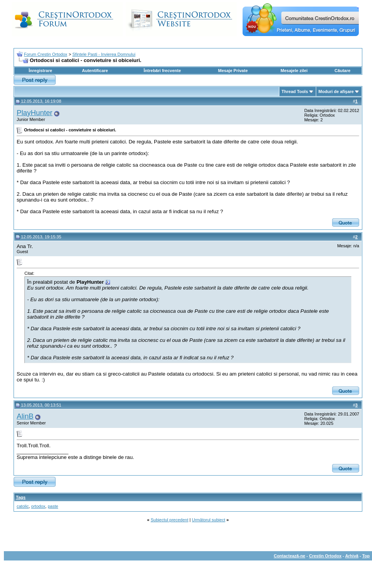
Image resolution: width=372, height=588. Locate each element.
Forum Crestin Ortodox (46, 54)
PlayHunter (34, 113)
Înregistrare (40, 71)
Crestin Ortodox (325, 556)
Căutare (342, 71)
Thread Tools (295, 91)
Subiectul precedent (170, 520)
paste (53, 506)
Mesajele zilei (294, 71)
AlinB (25, 416)
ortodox (38, 506)
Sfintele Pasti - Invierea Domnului (104, 54)
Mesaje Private (233, 71)
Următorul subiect (208, 520)
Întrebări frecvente (162, 71)
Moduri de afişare (336, 91)
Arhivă (352, 556)
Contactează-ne (289, 556)
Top (366, 556)
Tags (21, 497)
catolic (23, 506)
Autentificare (95, 71)
